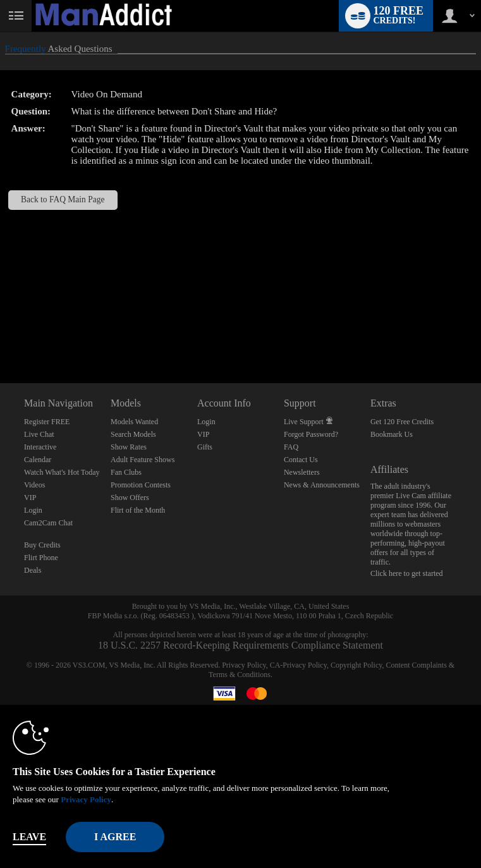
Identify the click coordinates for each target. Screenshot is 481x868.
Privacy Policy (244, 665)
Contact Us (301, 460)
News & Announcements (322, 485)
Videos (34, 485)
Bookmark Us (392, 434)
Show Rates (129, 447)
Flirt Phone (41, 558)
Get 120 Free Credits (402, 422)
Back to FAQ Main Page (63, 199)
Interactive (40, 447)
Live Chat (39, 434)
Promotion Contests (141, 485)
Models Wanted (134, 422)
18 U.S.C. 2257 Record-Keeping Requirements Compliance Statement (240, 645)
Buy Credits (42, 545)
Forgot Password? (311, 434)
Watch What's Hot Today (62, 472)
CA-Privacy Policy (298, 665)
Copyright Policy (356, 665)
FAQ (291, 447)
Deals (33, 570)
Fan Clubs (126, 472)
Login (33, 510)
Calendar (38, 460)
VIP (30, 498)
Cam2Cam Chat (48, 523)
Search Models (133, 434)
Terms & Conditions (240, 675)
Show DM (0, 336)
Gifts (205, 447)
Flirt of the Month (138, 510)
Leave (29, 837)
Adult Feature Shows (143, 460)
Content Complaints (416, 665)
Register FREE (47, 422)
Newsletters (302, 472)
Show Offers (130, 498)
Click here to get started (407, 573)
